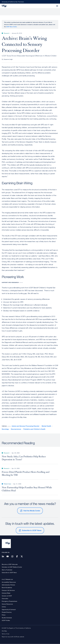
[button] (53, 5)
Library (4, 607)
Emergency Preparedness (9, 601)
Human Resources (7, 604)
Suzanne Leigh (8, 59)
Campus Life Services (8, 590)
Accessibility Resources (9, 582)
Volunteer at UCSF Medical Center (12, 567)
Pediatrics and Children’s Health (34, 429)
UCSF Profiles (6, 620)
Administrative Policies (8, 585)
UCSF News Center (11, 27)
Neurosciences (16, 429)
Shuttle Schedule (7, 618)
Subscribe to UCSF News (32, 530)
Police (4, 615)
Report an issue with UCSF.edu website (13, 637)
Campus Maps (6, 593)
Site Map (4, 631)
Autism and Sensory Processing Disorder (26, 426)
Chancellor (5, 599)
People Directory (7, 612)
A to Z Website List (7, 579)
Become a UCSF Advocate (10, 564)
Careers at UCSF (7, 596)
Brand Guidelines (7, 588)
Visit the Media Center (32, 511)
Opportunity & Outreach (9, 609)
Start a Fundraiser (7, 570)
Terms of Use (5, 634)
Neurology (5, 429)
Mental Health (46, 426)
